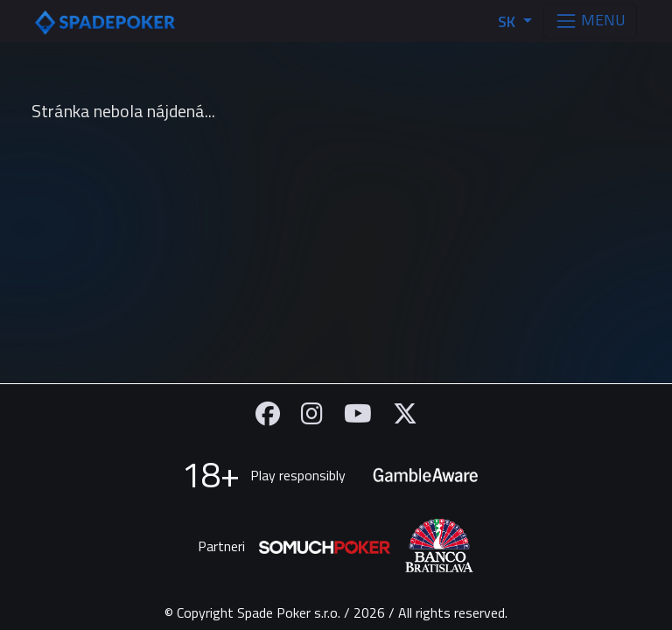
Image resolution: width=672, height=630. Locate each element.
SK (508, 21)
